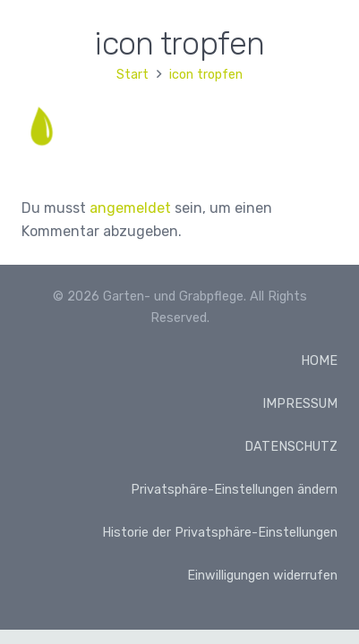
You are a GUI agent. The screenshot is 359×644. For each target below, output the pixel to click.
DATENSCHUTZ (291, 447)
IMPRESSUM (300, 404)
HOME (319, 361)
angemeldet (130, 208)
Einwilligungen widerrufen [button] (262, 576)
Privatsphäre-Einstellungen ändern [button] (234, 490)
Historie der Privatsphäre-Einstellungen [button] (220, 533)
